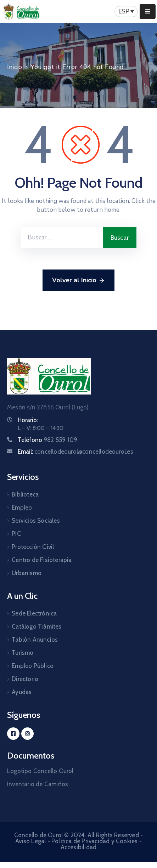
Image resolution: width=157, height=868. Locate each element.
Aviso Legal (30, 841)
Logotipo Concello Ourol (40, 771)
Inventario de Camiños (38, 784)
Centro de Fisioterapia (42, 560)
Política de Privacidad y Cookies (94, 841)
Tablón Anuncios (35, 640)
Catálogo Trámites (37, 626)
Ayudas (22, 692)
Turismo (23, 653)
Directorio (25, 679)
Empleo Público (33, 666)
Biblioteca (25, 494)
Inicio (15, 67)
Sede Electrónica (34, 613)
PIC (16, 534)
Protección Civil (33, 547)
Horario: (28, 420)
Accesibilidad (79, 847)
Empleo (22, 507)
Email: (75, 452)
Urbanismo (27, 573)
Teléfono (47, 440)
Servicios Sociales (36, 521)
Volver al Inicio (78, 280)
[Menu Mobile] (148, 12)
